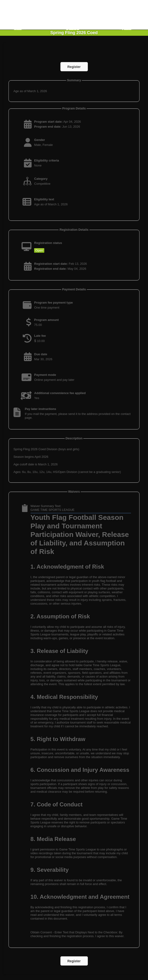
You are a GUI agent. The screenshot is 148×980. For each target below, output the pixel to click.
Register (74, 67)
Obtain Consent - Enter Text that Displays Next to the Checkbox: (74, 932)
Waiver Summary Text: (46, 506)
